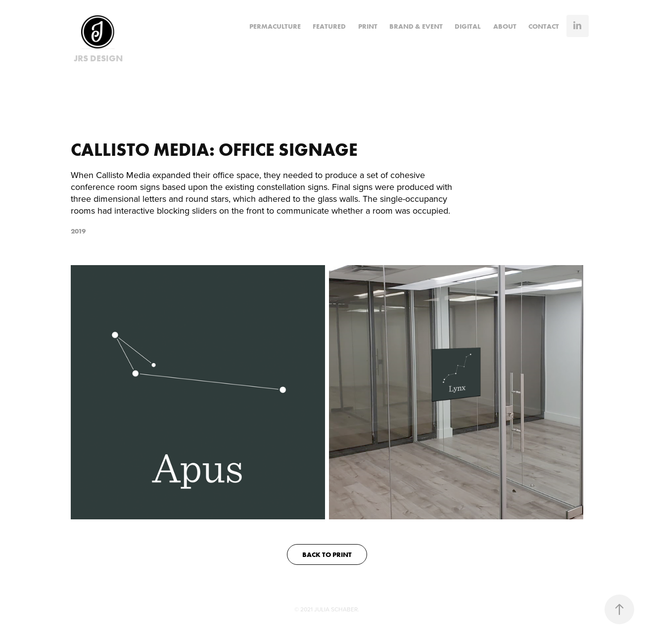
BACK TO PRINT (327, 554)
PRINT (368, 26)
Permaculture (275, 26)
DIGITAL (468, 26)
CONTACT (544, 26)
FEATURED (329, 26)
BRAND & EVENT (416, 26)
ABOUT (505, 26)
